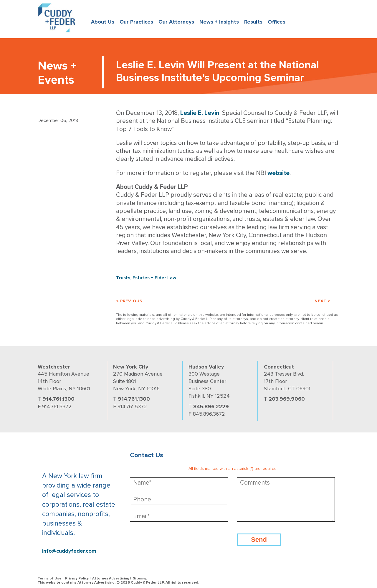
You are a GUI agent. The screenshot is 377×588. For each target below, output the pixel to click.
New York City (131, 367)
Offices (277, 22)
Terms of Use (50, 578)
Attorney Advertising (111, 578)
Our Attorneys (176, 22)
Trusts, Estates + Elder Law (146, 278)
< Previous (129, 301)
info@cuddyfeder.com (69, 551)
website (278, 173)
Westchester (54, 367)
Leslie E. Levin (200, 113)
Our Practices (136, 22)
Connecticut (279, 367)
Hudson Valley (206, 367)
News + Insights (219, 22)
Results (253, 22)
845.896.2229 (211, 407)
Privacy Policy (77, 578)
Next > (323, 301)
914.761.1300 (58, 399)
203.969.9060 (287, 399)
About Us (103, 22)
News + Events (57, 73)
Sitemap (140, 578)
